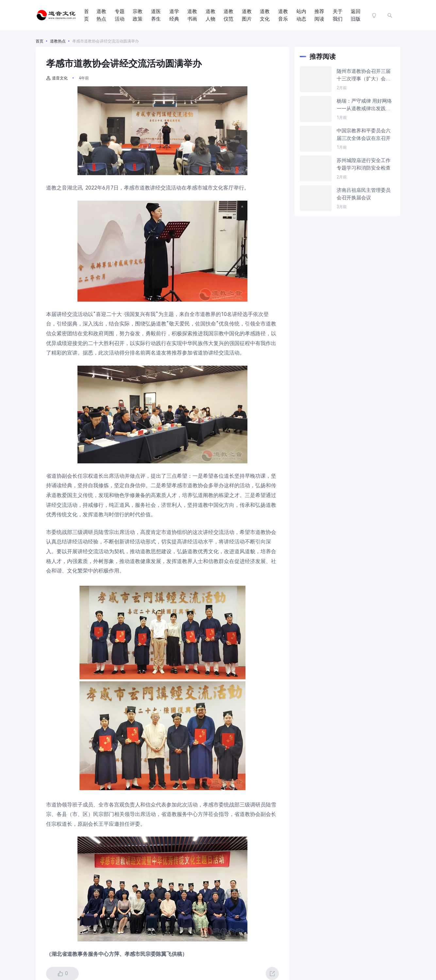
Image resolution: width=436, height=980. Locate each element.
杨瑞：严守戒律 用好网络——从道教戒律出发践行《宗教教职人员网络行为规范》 (364, 105)
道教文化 (265, 15)
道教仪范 (228, 15)
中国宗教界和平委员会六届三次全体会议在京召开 (364, 134)
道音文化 (57, 78)
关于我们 (338, 15)
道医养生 (156, 15)
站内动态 (301, 15)
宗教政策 (138, 15)
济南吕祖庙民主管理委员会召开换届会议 (364, 194)
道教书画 (192, 15)
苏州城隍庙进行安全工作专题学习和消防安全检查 (364, 164)
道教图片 (247, 15)
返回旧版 (356, 15)
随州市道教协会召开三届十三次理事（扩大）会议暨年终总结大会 (364, 75)
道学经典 (174, 15)
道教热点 (101, 15)
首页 (86, 15)
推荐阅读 (319, 15)
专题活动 (120, 15)
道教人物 (210, 15)
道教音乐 (283, 15)
